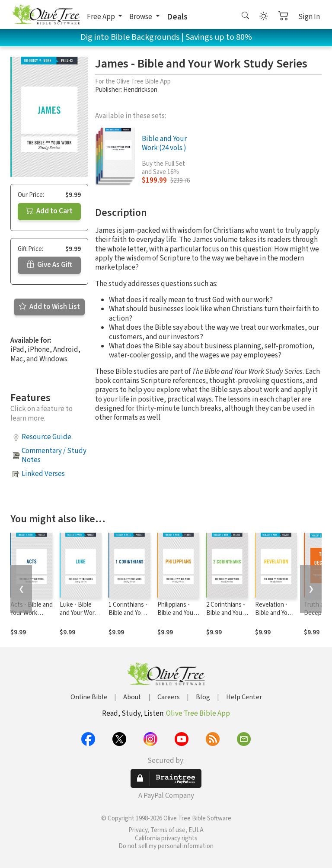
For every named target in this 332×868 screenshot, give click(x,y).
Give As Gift (49, 265)
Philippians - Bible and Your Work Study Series (176, 617)
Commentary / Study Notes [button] (54, 455)
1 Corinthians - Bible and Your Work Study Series (128, 617)
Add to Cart (49, 211)
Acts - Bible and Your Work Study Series (32, 613)
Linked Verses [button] (43, 474)
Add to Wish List (49, 307)
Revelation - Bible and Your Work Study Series (274, 617)
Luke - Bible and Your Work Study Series (79, 613)
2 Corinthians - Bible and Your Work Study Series (226, 617)
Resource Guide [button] (46, 437)
